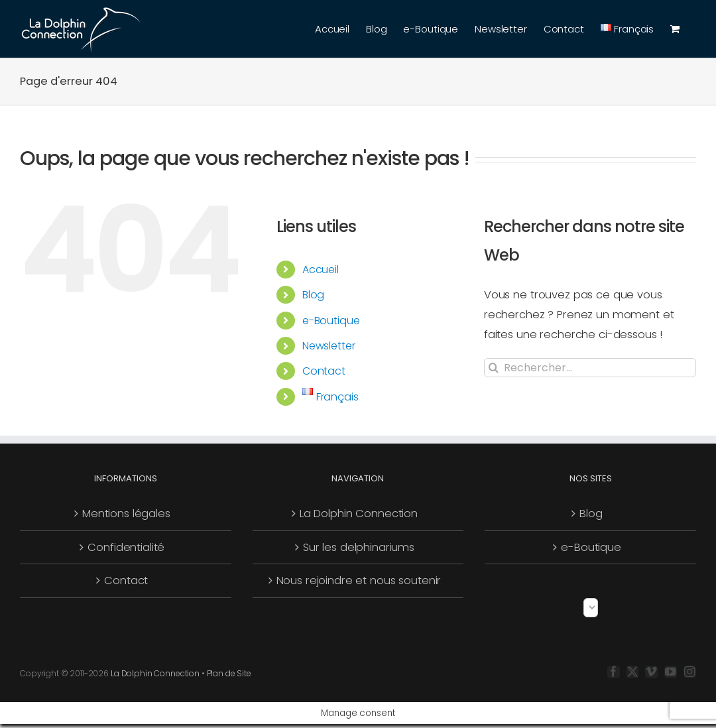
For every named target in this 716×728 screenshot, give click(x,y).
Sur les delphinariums (359, 547)
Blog (313, 295)
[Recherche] (494, 368)
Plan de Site (229, 673)
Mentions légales (126, 514)
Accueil (321, 270)
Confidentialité (126, 547)
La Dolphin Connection (359, 514)
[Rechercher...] (590, 368)
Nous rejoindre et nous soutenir (359, 580)
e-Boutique (331, 321)
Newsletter (329, 346)
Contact (324, 371)
